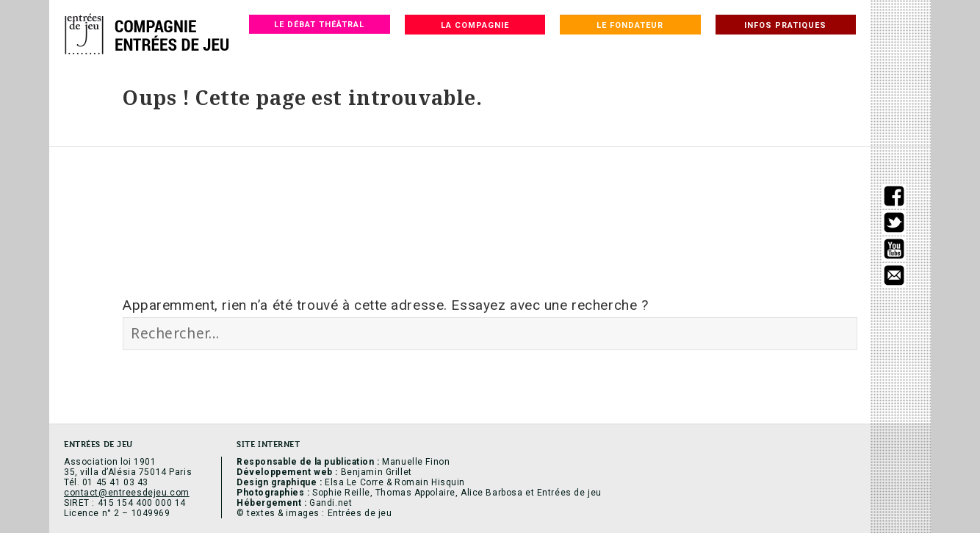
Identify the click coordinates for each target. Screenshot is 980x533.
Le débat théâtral (319, 25)
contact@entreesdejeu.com (127, 493)
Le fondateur (630, 25)
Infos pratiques (785, 25)
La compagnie (475, 25)
